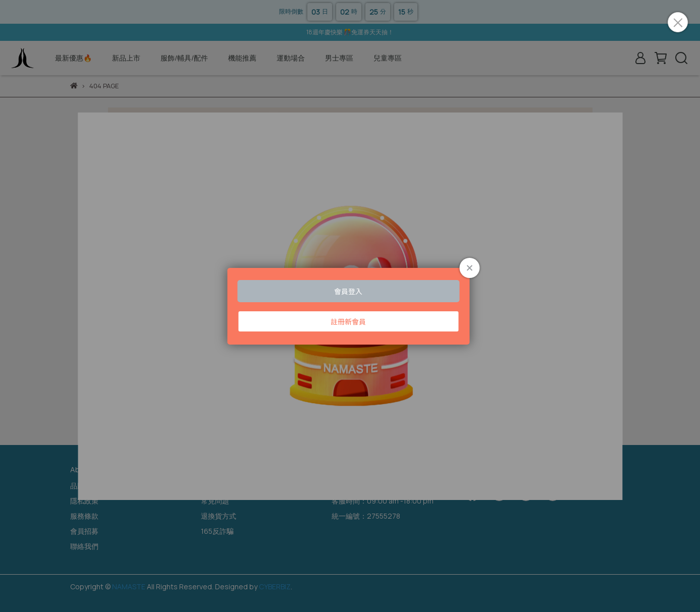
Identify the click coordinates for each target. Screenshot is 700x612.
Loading (350, 306)
